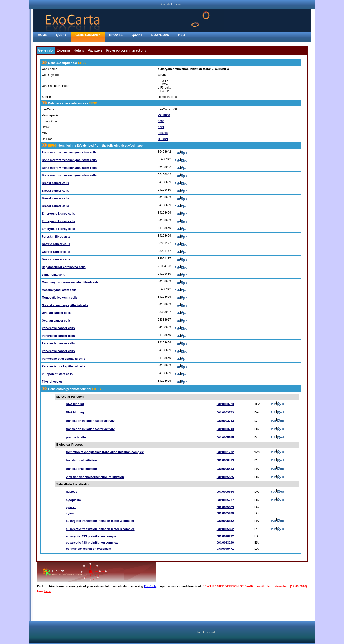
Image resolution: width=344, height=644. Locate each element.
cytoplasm (73, 500)
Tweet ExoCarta (206, 632)
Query (61, 35)
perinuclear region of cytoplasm (89, 549)
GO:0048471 (225, 549)
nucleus (72, 492)
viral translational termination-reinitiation (95, 477)
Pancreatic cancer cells (58, 328)
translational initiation (81, 460)
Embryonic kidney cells (58, 214)
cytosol (71, 507)
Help (182, 35)
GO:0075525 (225, 477)
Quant (137, 35)
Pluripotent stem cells (57, 374)
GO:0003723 (225, 404)
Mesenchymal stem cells (59, 290)
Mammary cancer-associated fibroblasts (70, 282)
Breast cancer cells (55, 183)
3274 (161, 127)
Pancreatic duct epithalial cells (64, 359)
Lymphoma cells (53, 275)
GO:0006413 (225, 460)
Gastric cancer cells (56, 244)
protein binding (77, 438)
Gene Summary (88, 35)
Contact (177, 4)
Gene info (46, 50)
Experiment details (70, 50)
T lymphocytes (52, 382)
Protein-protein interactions (126, 50)
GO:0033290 (225, 543)
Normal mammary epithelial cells (65, 305)
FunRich (150, 586)
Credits (166, 4)
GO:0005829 (225, 507)
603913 (163, 133)
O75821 (163, 139)
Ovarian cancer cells (56, 313)
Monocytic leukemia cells (60, 298)
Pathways (95, 50)
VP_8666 (164, 115)
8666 (161, 121)
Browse (116, 35)
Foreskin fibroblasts (56, 237)
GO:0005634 (225, 492)
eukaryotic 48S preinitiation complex (92, 543)
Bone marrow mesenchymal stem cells (69, 153)
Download (160, 35)
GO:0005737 (225, 500)
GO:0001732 (225, 452)
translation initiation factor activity (90, 421)
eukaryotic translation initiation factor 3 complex (100, 521)
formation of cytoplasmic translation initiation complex (105, 452)
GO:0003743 (225, 421)
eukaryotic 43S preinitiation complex (92, 536)
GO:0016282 (225, 536)
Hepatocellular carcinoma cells (64, 267)
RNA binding (75, 404)
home (42, 35)
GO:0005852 (225, 521)
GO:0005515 (225, 438)
